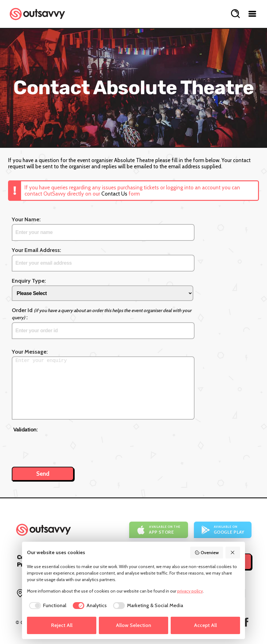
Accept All (205, 625)
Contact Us (114, 194)
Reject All (62, 625)
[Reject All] (233, 553)
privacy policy (190, 591)
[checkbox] (47, 606)
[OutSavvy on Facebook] (246, 622)
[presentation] (60, 447)
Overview (207, 553)
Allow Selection (133, 625)
